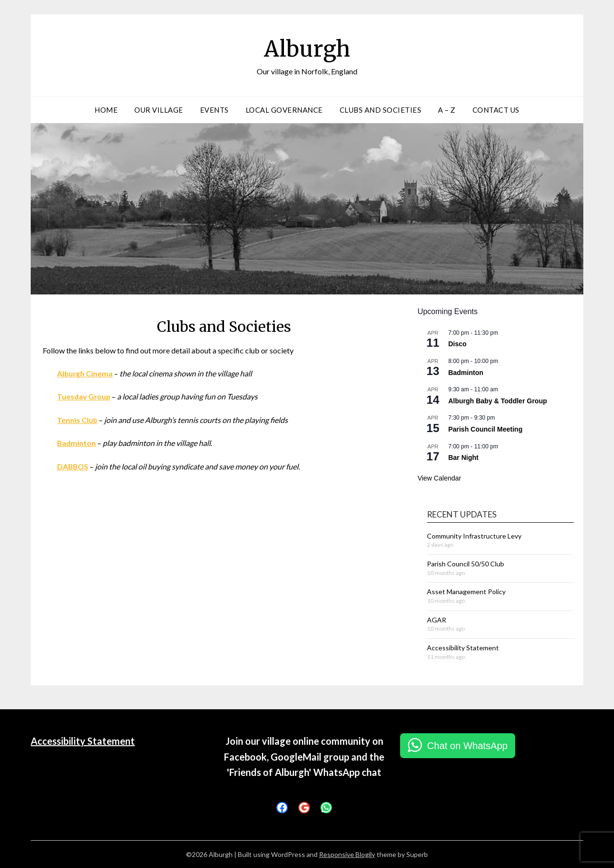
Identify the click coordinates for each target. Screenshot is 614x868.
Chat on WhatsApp (467, 746)
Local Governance (284, 110)
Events (214, 110)
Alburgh (307, 48)
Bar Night (463, 457)
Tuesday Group (85, 396)
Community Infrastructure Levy (474, 536)
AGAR (437, 620)
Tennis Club (77, 419)
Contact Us (496, 110)
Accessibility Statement (463, 648)
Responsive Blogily (347, 854)
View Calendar (439, 478)
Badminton (77, 442)
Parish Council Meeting (485, 429)
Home (106, 110)
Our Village (159, 110)
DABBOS (73, 465)
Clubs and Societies (381, 110)
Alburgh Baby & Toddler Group (497, 401)
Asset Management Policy (466, 592)
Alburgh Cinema (85, 373)
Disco (457, 344)
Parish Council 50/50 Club (466, 564)
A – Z (447, 110)
